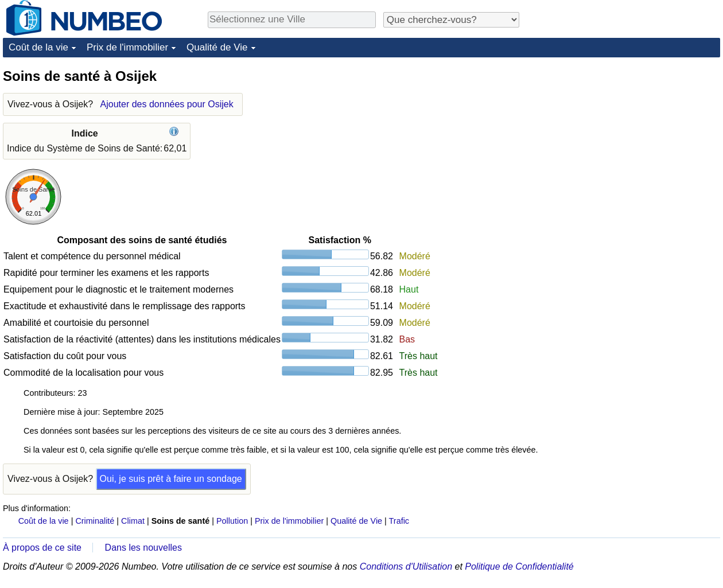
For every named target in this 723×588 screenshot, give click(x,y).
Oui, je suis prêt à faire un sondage (171, 479)
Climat (133, 521)
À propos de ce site (42, 548)
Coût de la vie (38, 47)
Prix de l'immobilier (127, 47)
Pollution (232, 521)
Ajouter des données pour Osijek (167, 104)
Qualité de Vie (217, 47)
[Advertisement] (634, 139)
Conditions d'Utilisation (406, 566)
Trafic (399, 521)
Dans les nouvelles (143, 548)
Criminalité (95, 521)
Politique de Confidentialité (519, 566)
